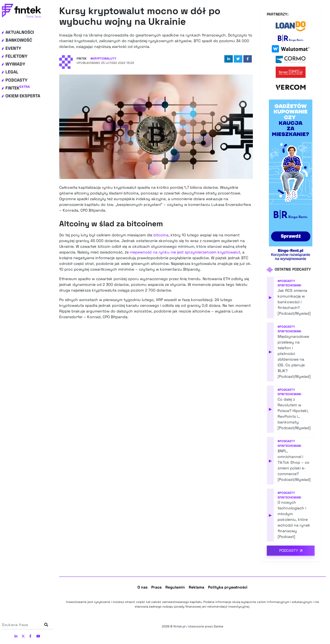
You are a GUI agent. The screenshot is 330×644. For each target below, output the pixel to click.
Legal (12, 72)
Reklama (197, 587)
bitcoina (161, 235)
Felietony (16, 56)
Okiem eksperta (23, 96)
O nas (142, 587)
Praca (156, 587)
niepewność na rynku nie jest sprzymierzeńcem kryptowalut (185, 252)
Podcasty (16, 80)
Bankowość (19, 40)
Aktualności (20, 32)
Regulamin (175, 587)
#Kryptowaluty (103, 58)
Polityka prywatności (228, 587)
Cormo (219, 626)
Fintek (18, 88)
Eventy (13, 48)
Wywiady (15, 64)
